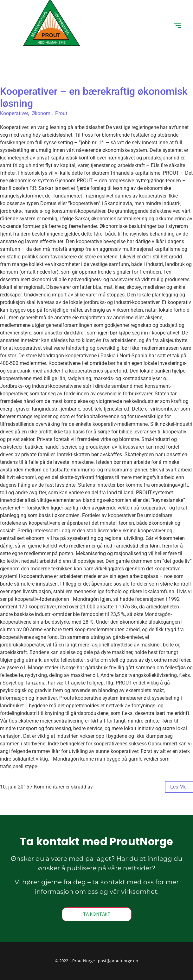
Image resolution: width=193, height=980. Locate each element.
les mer (179, 787)
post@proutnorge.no (118, 961)
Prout (61, 113)
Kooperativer (14, 113)
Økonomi (42, 113)
